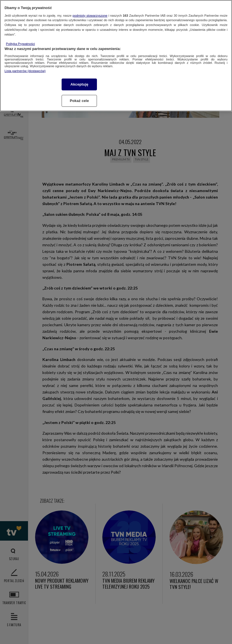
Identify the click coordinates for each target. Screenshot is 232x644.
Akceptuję (79, 84)
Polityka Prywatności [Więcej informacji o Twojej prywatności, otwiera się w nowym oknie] (20, 44)
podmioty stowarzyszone (90, 16)
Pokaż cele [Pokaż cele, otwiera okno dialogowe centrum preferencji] (79, 101)
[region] (116, 56)
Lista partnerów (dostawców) (25, 71)
